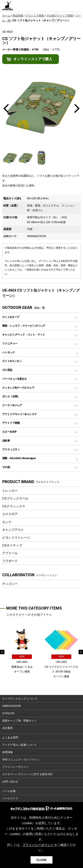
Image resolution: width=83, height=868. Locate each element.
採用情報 (8, 752)
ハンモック (9, 352)
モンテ (7, 522)
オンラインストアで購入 (33, 59)
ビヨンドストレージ (16, 538)
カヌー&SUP (9, 432)
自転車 (6, 441)
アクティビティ (11, 449)
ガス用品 (7, 370)
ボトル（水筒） (11, 396)
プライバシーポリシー (15, 767)
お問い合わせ (10, 782)
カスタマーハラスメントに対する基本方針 (27, 774)
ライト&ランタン (12, 361)
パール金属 (9, 791)
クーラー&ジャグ (12, 405)
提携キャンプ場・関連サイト (19, 721)
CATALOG (8, 713)
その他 (6, 467)
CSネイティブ (12, 545)
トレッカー (10, 491)
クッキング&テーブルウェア (18, 388)
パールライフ (10, 798)
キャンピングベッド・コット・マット (24, 335)
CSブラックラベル (15, 498)
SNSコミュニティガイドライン (21, 760)
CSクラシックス (14, 506)
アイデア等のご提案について (19, 745)
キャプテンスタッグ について (20, 699)
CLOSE (42, 860)
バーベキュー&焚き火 (14, 379)
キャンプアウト (13, 530)
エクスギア (10, 514)
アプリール (10, 553)
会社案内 (8, 728)
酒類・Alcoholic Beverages (19, 458)
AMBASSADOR (12, 706)
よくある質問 (10, 738)
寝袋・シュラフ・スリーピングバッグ (24, 326)
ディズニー (10, 584)
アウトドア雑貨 (11, 423)
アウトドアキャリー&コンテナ (19, 414)
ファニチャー (10, 343)
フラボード (10, 561)
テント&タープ (11, 317)
